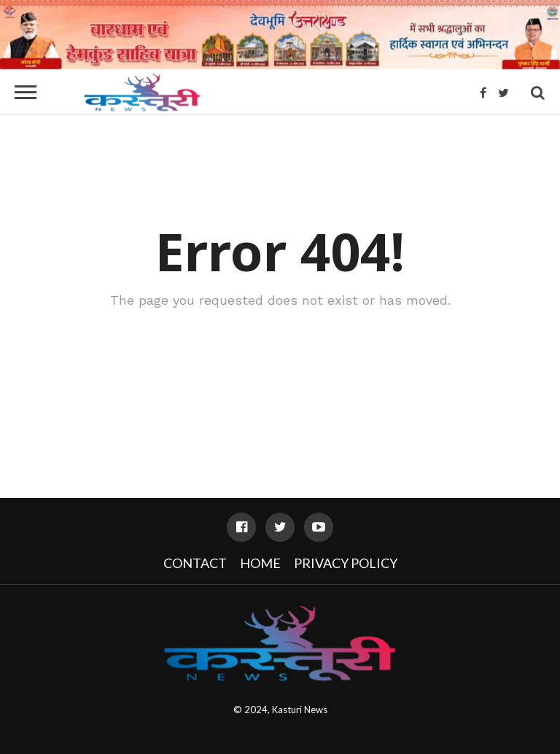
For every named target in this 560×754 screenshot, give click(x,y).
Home (260, 563)
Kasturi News (300, 710)
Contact (195, 563)
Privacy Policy (346, 563)
